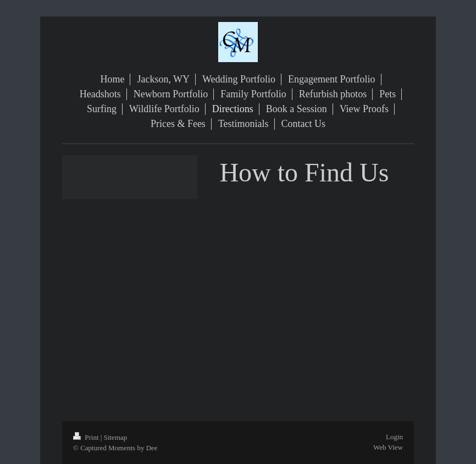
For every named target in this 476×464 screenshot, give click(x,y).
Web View (388, 447)
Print (87, 437)
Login (394, 437)
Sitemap (116, 437)
